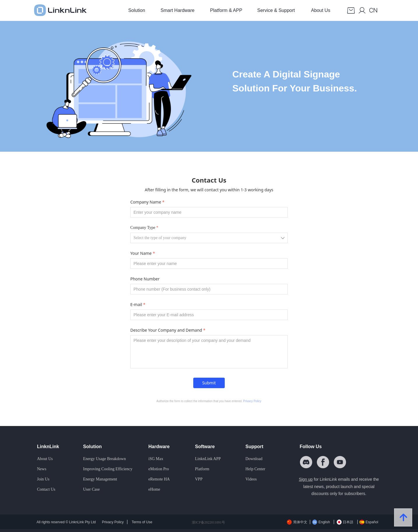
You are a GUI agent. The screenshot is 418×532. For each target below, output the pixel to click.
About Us (321, 10)
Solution (137, 10)
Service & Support (276, 10)
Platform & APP (226, 10)
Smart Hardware (178, 10)
